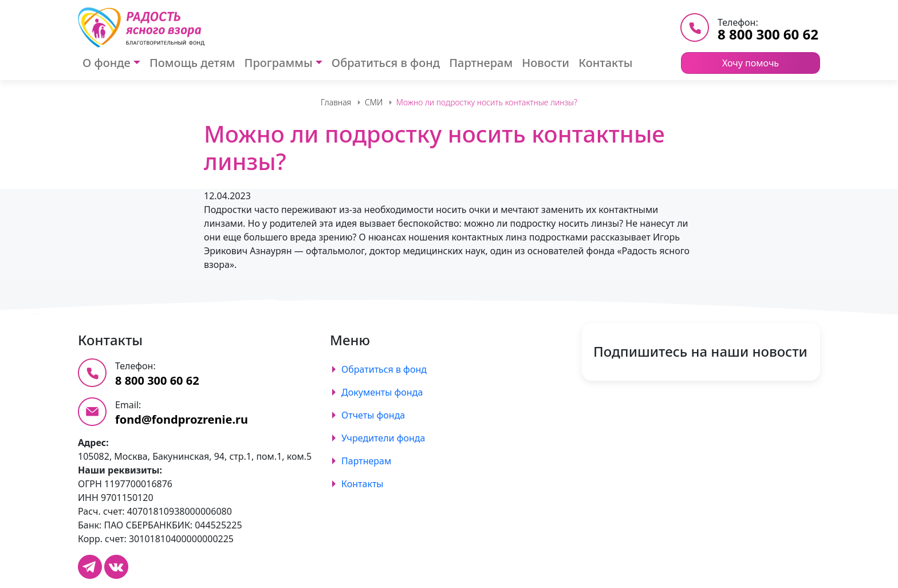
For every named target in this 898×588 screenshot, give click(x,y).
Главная (336, 102)
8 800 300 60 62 (768, 34)
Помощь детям (192, 63)
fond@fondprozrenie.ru (182, 419)
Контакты (605, 63)
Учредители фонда (383, 438)
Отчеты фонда (373, 415)
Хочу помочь (751, 63)
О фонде (107, 63)
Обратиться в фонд (386, 63)
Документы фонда (382, 392)
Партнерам (481, 63)
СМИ (374, 102)
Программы (279, 63)
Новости (546, 63)
